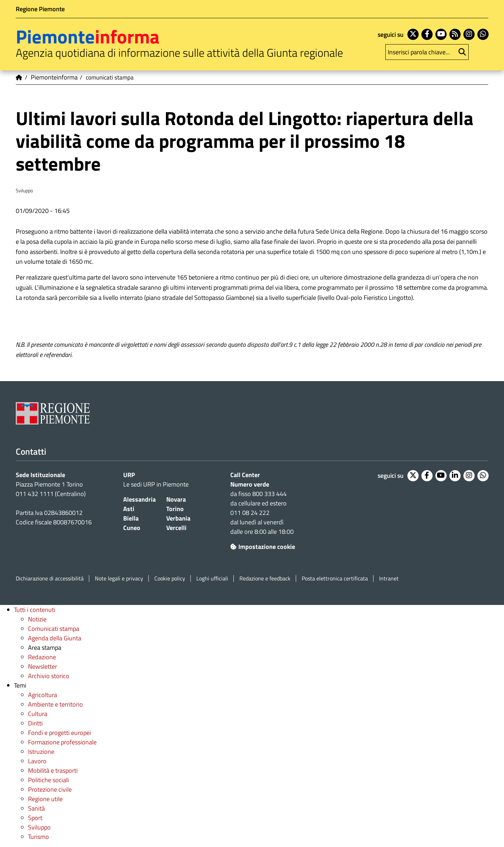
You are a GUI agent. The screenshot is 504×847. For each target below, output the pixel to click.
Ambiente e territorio (55, 704)
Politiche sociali (48, 780)
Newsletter (43, 666)
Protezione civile (50, 789)
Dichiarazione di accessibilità (50, 579)
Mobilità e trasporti (53, 770)
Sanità (36, 808)
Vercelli (176, 528)
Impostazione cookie (263, 547)
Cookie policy (170, 579)
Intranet (389, 579)
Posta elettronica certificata (335, 579)
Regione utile (45, 799)
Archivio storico (49, 676)
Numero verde (250, 484)
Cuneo (132, 528)
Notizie (37, 619)
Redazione (42, 657)
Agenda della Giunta (55, 638)
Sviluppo (39, 827)
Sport (35, 818)
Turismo (38, 837)
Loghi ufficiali (212, 579)
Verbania (178, 518)
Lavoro (37, 761)
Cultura (38, 714)
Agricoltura (43, 695)
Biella (131, 518)
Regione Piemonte (40, 9)
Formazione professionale (62, 742)
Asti (129, 509)
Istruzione (41, 752)
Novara (176, 499)
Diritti (35, 723)
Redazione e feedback (265, 579)
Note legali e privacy (119, 579)
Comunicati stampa (54, 629)
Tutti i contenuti (35, 610)
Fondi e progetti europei (59, 733)
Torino (175, 509)
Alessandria (139, 499)
